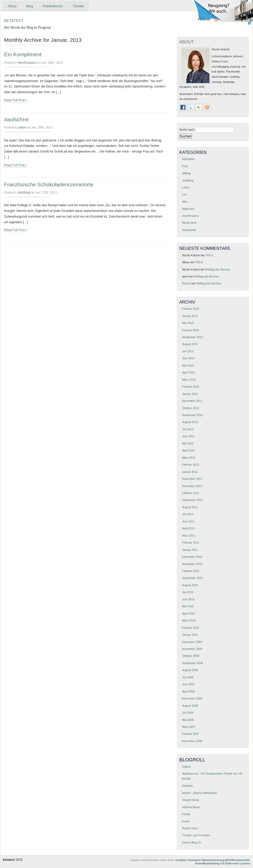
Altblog (186, 173)
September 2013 (193, 337)
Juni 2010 (188, 599)
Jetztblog (24, 192)
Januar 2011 (190, 550)
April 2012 (188, 450)
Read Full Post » (16, 100)
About (12, 6)
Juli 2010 (188, 592)
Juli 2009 (188, 677)
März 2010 (189, 620)
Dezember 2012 (192, 401)
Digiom (187, 767)
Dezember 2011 (192, 479)
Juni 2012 (188, 436)
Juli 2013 (188, 351)
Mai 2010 (188, 606)
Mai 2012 (188, 443)
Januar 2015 (190, 316)
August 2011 (190, 507)
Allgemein (188, 209)
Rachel (187, 283)
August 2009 (190, 670)
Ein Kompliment (23, 54)
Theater (78, 6)
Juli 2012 (188, 429)
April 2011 (188, 528)
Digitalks (187, 786)
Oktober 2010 (191, 571)
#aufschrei (16, 119)
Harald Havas (191, 800)
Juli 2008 (188, 713)
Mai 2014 (188, 323)
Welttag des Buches (218, 269)
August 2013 (190, 344)
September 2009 (193, 663)
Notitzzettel (189, 230)
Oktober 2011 (191, 493)
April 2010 (188, 614)
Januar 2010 (190, 635)
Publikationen (53, 6)
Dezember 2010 (192, 557)
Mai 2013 (188, 365)
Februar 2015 (191, 309)
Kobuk (186, 814)
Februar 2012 (191, 465)
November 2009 (192, 649)
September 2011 (193, 500)
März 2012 (189, 458)
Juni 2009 (188, 684)
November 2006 (192, 741)
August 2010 (190, 585)
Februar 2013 (191, 387)
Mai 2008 (188, 720)
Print (185, 166)
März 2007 (189, 727)
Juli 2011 (188, 514)
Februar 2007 (191, 734)
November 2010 (192, 564)
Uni (184, 195)
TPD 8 (209, 255)
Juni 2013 (188, 358)
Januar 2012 (190, 472)
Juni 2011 (188, 521)
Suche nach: (187, 130)
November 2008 (192, 698)
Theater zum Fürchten (196, 835)
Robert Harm (190, 828)
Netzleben (188, 159)
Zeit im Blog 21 (192, 842)
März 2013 (189, 380)
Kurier (186, 821)
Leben (22, 127)
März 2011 (189, 536)
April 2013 (188, 372)
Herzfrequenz (27, 63)
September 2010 (193, 578)
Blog (30, 6)
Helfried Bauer (191, 807)
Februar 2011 (191, 543)
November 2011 (192, 486)
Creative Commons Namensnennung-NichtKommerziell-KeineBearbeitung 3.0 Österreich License (213, 862)
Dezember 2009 (192, 642)
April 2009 (188, 691)
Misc (185, 202)
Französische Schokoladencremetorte (49, 184)
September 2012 (193, 415)
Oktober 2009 (191, 656)
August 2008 (190, 706)
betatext (14, 20)
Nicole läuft (189, 223)
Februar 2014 (191, 330)
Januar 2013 (190, 394)
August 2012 (190, 422)
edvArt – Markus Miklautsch (199, 793)
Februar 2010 (191, 628)
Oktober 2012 (191, 408)
